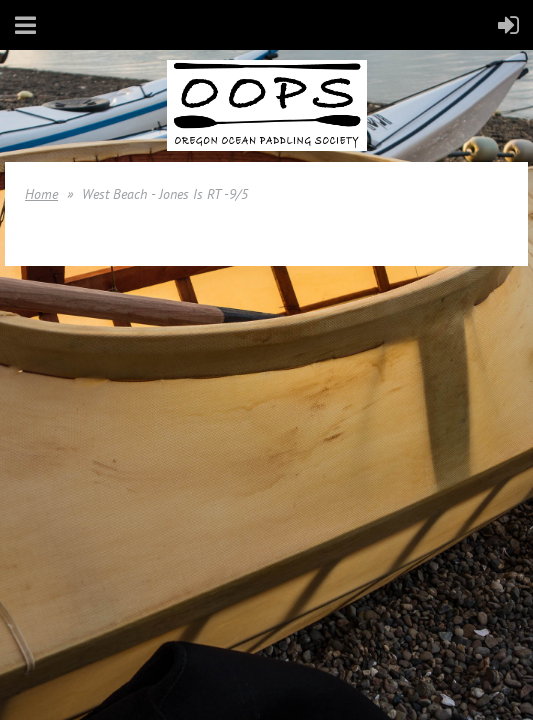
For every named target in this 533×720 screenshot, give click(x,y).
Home (41, 194)
